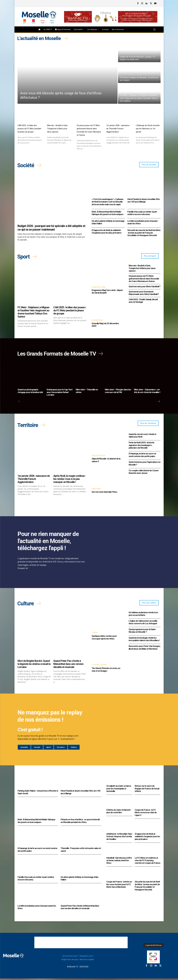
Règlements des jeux (70, 961)
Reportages (96, 490)
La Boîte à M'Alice (100, 666)
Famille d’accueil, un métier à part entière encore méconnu (142, 213)
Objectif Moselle (98, 457)
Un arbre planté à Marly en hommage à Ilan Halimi (108, 223)
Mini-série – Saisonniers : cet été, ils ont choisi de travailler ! (147, 392)
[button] (154, 30)
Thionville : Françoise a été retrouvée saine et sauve (81, 851)
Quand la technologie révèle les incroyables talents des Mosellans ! (144, 641)
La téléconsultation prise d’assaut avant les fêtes (142, 223)
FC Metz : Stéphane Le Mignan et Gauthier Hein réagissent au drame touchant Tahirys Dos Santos (33, 313)
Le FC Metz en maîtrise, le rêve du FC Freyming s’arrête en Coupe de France (148, 862)
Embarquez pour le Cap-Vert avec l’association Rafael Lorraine (60, 393)
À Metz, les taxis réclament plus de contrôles (118, 813)
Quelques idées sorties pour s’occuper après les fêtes (104, 639)
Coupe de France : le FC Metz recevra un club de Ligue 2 (146, 814)
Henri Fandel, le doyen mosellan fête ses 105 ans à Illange (144, 201)
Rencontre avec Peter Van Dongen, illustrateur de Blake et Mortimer (144, 649)
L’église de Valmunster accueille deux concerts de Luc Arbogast (143, 624)
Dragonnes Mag (98, 288)
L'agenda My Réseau (153, 947)
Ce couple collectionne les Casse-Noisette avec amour (144, 473)
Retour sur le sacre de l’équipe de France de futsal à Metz (147, 790)
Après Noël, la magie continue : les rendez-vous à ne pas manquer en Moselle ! (69, 480)
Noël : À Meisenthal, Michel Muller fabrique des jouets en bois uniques (107, 213)
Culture (95, 634)
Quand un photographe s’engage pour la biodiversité (30, 392)
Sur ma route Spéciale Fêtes (104, 493)
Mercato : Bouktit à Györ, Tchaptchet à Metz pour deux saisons (57, 129)
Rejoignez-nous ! (87, 957)
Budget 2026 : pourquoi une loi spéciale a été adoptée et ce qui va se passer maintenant (51, 228)
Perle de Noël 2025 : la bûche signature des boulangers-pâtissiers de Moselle (141, 447)
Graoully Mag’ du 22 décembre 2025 (105, 325)
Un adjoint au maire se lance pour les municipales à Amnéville (119, 790)
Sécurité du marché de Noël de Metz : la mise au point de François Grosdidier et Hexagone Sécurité (144, 233)
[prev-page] (20, 402)
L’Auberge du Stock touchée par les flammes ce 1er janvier (148, 129)
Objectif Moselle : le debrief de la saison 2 (106, 461)
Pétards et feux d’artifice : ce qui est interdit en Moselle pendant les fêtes (80, 822)
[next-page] (159, 402)
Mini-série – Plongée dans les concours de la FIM (118, 392)
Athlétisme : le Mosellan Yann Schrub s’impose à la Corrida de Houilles (119, 838)
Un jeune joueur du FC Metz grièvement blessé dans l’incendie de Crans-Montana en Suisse (144, 279)
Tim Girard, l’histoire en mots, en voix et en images (106, 671)
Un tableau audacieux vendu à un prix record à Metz (143, 615)
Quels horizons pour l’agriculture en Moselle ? (145, 465)
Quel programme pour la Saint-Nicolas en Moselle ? (142, 632)
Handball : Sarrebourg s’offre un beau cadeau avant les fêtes (119, 862)
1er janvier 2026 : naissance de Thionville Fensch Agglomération (118, 129)
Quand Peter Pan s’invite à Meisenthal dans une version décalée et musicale (68, 666)
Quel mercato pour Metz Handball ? (144, 287)
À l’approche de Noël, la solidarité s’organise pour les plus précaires (106, 232)
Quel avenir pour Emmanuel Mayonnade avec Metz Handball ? (144, 293)
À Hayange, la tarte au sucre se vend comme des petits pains (142, 456)
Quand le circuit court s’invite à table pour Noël (142, 437)
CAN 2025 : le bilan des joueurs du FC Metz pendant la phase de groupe (29, 129)
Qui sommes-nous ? (70, 957)
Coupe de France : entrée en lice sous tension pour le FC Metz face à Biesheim (119, 886)
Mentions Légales (87, 961)
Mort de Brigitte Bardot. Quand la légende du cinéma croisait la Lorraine (34, 666)
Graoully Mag (97, 321)
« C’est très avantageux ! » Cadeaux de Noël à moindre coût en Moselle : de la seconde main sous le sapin (107, 202)
